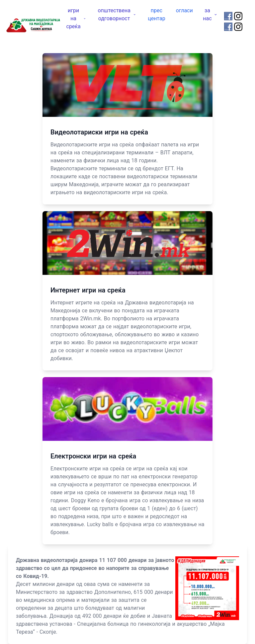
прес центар (156, 14)
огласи (184, 10)
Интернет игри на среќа (88, 290)
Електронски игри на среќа (93, 456)
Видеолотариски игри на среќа (99, 132)
